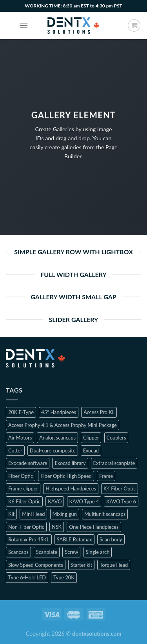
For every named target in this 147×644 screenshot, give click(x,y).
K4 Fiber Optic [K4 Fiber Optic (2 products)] (120, 488)
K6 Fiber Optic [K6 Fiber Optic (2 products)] (24, 501)
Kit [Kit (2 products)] (11, 514)
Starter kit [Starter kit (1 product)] (81, 565)
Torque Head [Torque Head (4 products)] (114, 565)
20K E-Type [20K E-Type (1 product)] (21, 412)
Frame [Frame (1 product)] (106, 476)
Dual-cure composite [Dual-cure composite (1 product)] (53, 450)
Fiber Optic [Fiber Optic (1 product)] (21, 476)
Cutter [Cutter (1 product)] (15, 450)
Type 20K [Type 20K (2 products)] (64, 577)
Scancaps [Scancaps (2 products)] (18, 552)
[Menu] (24, 25)
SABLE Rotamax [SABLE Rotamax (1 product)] (74, 539)
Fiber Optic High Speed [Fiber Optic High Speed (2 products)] (66, 476)
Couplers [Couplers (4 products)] (116, 438)
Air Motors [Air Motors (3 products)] (20, 438)
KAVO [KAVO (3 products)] (55, 501)
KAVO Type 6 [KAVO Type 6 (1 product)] (121, 501)
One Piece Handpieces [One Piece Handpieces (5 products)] (94, 527)
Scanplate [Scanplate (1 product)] (47, 552)
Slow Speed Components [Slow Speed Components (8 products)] (36, 565)
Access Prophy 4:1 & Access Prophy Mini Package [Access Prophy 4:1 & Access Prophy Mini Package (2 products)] (63, 425)
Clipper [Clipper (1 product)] (91, 438)
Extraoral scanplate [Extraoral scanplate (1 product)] (114, 463)
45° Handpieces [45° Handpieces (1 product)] (59, 412)
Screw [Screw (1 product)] (71, 552)
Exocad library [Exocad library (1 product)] (70, 463)
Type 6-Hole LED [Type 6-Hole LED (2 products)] (27, 577)
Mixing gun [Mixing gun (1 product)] (65, 514)
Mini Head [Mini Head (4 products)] (33, 514)
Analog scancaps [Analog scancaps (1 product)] (57, 438)
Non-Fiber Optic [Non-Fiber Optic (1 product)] (26, 527)
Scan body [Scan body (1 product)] (111, 539)
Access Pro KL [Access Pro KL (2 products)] (99, 412)
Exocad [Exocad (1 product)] (91, 450)
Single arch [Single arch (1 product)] (98, 552)
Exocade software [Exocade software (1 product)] (28, 463)
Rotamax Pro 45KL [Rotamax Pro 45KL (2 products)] (29, 539)
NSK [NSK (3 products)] (57, 527)
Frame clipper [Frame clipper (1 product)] (23, 488)
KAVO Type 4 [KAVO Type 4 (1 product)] (84, 501)
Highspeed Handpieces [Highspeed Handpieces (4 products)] (71, 488)
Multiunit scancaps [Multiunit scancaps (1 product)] (105, 514)
